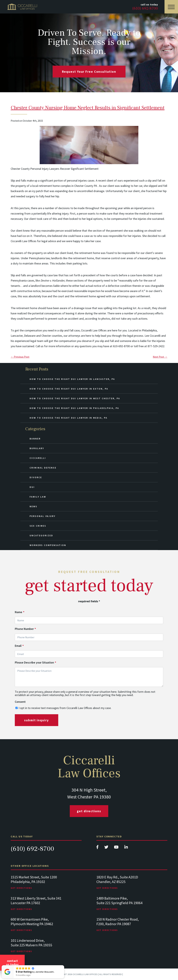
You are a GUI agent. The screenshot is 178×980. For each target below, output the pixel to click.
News (33, 506)
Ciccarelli (38, 458)
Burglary (37, 448)
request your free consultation (89, 72)
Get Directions (89, 811)
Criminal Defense (43, 468)
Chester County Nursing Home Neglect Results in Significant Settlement (88, 108)
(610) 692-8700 (32, 849)
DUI (32, 487)
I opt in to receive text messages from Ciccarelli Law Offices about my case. (65, 708)
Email (19, 646)
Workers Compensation (48, 545)
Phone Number (25, 629)
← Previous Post (20, 357)
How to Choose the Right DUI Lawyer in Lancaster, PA (72, 379)
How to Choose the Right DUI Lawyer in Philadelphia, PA (74, 408)
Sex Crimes (38, 526)
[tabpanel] (46, 886)
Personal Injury (43, 516)
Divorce (36, 477)
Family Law (38, 497)
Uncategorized (41, 535)
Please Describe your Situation (35, 663)
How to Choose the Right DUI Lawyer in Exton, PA (69, 389)
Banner (35, 439)
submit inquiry (37, 720)
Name (20, 612)
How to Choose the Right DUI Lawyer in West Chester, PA (75, 398)
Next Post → (160, 357)
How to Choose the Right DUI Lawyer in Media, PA (69, 418)
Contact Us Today (12, 963)
